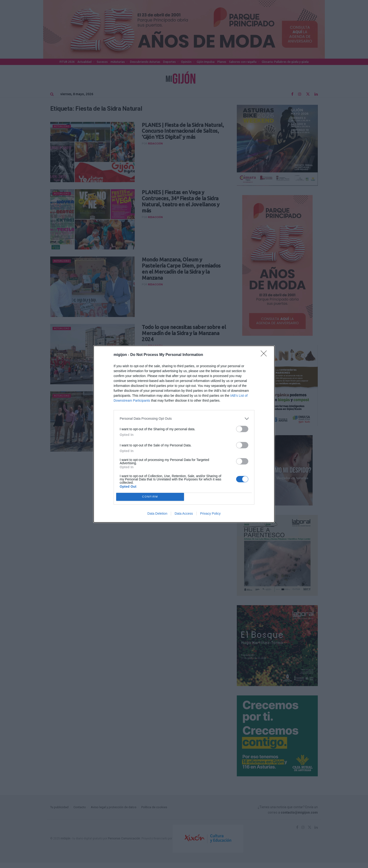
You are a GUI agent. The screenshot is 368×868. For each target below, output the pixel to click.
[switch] (242, 429)
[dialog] (184, 434)
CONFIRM (150, 497)
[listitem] (184, 419)
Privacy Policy (210, 513)
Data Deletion (157, 513)
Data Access (184, 513)
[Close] (265, 355)
